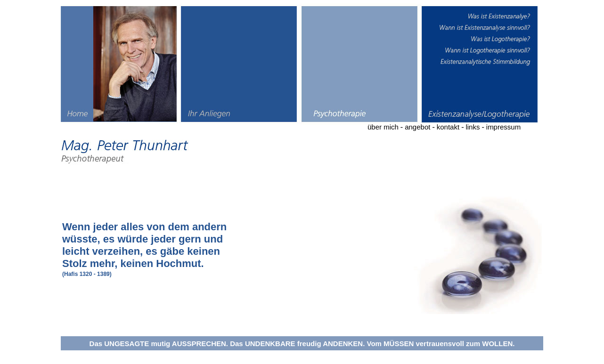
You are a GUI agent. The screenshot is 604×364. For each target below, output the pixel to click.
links (473, 127)
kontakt (448, 127)
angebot (417, 127)
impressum (503, 127)
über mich (383, 127)
